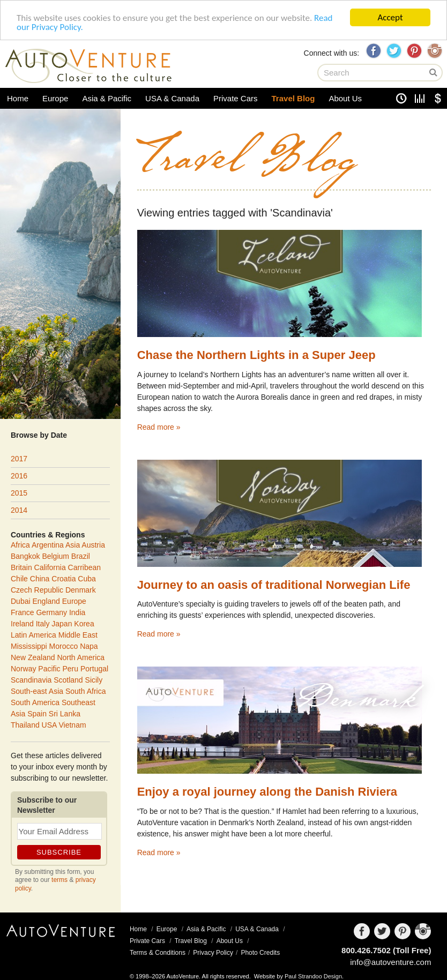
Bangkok (25, 556)
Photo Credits (260, 953)
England (46, 601)
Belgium (55, 556)
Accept (390, 17)
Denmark (357, 706)
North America (81, 657)
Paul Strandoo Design (313, 976)
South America (35, 702)
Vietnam (73, 725)
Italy (43, 624)
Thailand (25, 725)
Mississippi (29, 646)
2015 (19, 493)
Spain (37, 714)
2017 (19, 459)
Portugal (94, 669)
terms (59, 880)
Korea (84, 624)
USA (49, 725)
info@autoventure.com (390, 962)
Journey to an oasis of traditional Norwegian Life (274, 585)
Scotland (68, 680)
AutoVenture (60, 939)
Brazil (81, 556)
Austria (93, 545)
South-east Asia (37, 691)
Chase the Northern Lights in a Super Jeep (256, 355)
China (40, 579)
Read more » (159, 427)
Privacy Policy (213, 953)
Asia (73, 545)
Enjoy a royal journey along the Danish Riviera (267, 792)
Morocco (64, 646)
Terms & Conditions (158, 953)
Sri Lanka (65, 714)
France (23, 612)
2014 (19, 510)
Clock (401, 98)
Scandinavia (31, 680)
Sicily (94, 680)
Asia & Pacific (107, 98)
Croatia (64, 579)
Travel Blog (293, 98)
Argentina (48, 545)
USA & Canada (172, 98)
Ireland (22, 624)
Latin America (33, 635)
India (77, 612)
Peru (70, 669)
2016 (19, 476)
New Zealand (33, 657)
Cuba (87, 579)
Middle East (78, 635)
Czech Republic (37, 590)
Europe (55, 98)
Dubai (21, 601)
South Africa (86, 691)
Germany (51, 612)
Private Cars (236, 98)
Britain (21, 567)
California (50, 567)
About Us (345, 98)
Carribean (84, 567)
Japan (62, 624)
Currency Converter (438, 98)
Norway (23, 669)
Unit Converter (420, 98)
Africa (20, 545)
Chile (19, 579)
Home (18, 98)
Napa (89, 646)
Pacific (49, 669)
